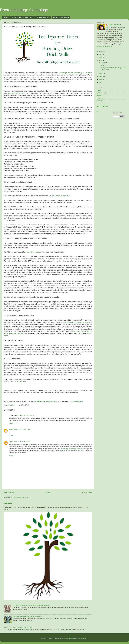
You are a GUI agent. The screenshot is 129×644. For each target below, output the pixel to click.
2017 (101, 82)
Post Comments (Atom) (20, 497)
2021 (101, 60)
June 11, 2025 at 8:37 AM (22, 442)
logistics (99, 90)
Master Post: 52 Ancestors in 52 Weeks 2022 (18, 627)
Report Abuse (102, 106)
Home (48, 493)
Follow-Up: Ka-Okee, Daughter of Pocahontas (27, 616)
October (104, 63)
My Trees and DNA (43, 17)
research (100, 95)
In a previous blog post (16, 93)
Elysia (11, 429)
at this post (22, 381)
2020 (101, 74)
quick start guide (102, 93)
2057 (101, 54)
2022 (101, 57)
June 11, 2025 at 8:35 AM (22, 429)
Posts (6, 17)
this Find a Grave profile (60, 196)
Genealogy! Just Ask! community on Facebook (75, 73)
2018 (101, 79)
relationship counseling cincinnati (72, 449)
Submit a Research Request (22, 17)
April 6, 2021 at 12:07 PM (26, 415)
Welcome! (8, 504)
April (102, 65)
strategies (100, 98)
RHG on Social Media (61, 17)
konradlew (70, 639)
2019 (101, 77)
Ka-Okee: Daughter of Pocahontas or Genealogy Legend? (31, 606)
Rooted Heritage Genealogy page (45, 401)
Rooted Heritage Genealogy (24, 10)
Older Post (87, 493)
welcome (100, 101)
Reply (11, 423)
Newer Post (9, 493)
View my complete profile (105, 47)
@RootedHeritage (76, 401)
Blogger (85, 639)
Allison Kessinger (115, 25)
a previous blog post (34, 252)
